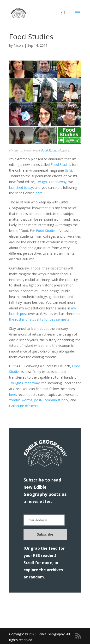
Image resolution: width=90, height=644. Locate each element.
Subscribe (45, 534)
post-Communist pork (51, 400)
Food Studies (49, 150)
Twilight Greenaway (51, 182)
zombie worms (21, 400)
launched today (21, 188)
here (39, 193)
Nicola (19, 45)
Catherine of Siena (23, 406)
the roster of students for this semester (40, 319)
